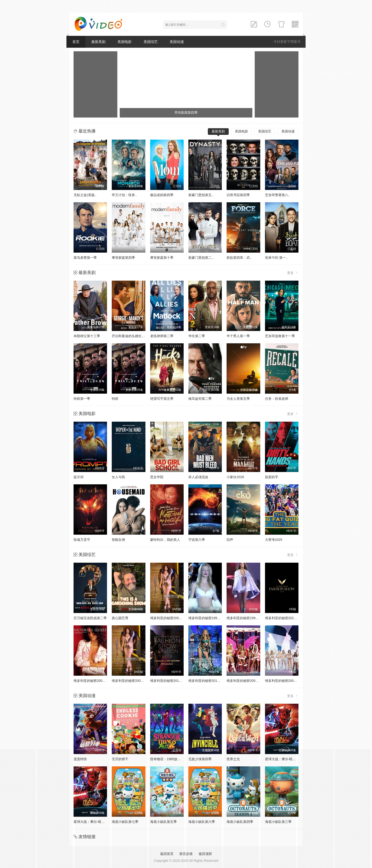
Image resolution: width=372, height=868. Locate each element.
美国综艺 (151, 42)
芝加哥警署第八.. (278, 195)
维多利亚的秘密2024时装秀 (285, 618)
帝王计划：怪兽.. (124, 195)
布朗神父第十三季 (87, 336)
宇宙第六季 (197, 540)
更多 (293, 273)
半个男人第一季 (238, 336)
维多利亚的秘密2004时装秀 (285, 681)
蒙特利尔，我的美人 (165, 540)
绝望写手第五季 (162, 399)
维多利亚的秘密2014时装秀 (170, 681)
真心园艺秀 (120, 618)
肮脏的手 (272, 477)
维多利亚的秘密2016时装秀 (209, 681)
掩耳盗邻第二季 (200, 399)
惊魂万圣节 (82, 540)
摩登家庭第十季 (162, 258)
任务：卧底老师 (277, 399)
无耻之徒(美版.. (85, 195)
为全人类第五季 (238, 399)
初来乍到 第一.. (276, 258)
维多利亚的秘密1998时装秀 (209, 618)
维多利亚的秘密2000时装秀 (170, 618)
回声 (230, 540)
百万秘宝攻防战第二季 (90, 618)
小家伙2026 (235, 477)
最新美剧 (98, 42)
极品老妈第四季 (162, 195)
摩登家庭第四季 (123, 258)
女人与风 (118, 477)
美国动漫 (177, 42)
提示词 (79, 477)
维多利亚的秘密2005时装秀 (247, 681)
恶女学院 (157, 477)
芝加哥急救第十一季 (280, 336)
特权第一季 (82, 399)
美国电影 (125, 42)
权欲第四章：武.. (239, 258)
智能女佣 (118, 540)
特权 (115, 399)
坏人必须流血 (198, 477)
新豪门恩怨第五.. (201, 195)
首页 (76, 42)
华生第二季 (197, 336)
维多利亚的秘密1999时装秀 (247, 618)
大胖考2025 (274, 540)
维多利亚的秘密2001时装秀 (94, 681)
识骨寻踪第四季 (238, 195)
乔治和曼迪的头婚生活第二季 (133, 336)
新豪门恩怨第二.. (201, 258)
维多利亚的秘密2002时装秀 (132, 681)
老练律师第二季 (162, 336)
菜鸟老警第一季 (85, 258)
